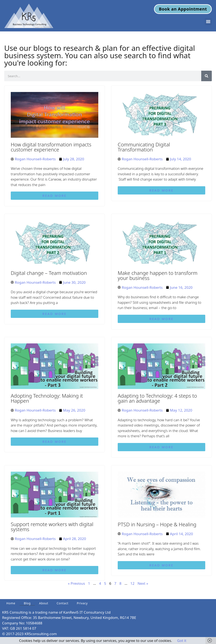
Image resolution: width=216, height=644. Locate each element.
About (44, 603)
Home (11, 603)
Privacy (82, 603)
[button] (208, 22)
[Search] (207, 76)
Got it (182, 641)
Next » (143, 583)
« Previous (76, 583)
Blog (27, 603)
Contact (62, 603)
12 (132, 583)
